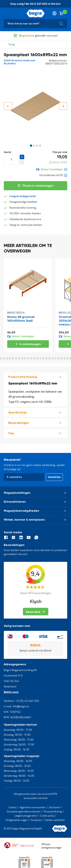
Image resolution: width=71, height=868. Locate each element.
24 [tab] (62, 358)
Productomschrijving (23, 377)
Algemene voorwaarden (33, 807)
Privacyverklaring (53, 812)
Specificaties (18, 413)
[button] (8, 106)
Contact (12, 807)
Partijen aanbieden (55, 820)
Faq (11, 433)
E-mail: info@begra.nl (16, 706)
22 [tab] (55, 358)
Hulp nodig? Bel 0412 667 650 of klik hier (35, 4)
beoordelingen (19, 423)
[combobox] (35, 24)
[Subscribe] (54, 477)
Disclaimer (55, 807)
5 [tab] (4, 358)
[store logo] (35, 13)
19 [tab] (46, 358)
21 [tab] (52, 358)
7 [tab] (10, 358)
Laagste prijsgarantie (23, 196)
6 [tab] (7, 358)
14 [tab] (31, 358)
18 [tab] (43, 358)
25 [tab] (65, 358)
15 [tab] (34, 358)
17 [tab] (40, 358)
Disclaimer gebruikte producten (24, 812)
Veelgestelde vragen (16, 820)
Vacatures (36, 820)
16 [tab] (37, 358)
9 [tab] (16, 358)
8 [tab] (13, 358)
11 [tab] (22, 358)
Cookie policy (47, 816)
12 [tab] (25, 358)
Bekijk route (11, 692)
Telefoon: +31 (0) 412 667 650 (21, 701)
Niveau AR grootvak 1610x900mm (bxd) (21, 319)
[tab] (35, 377)
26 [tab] (68, 358)
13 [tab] (28, 358)
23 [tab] (59, 358)
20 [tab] (49, 358)
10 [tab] (19, 358)
